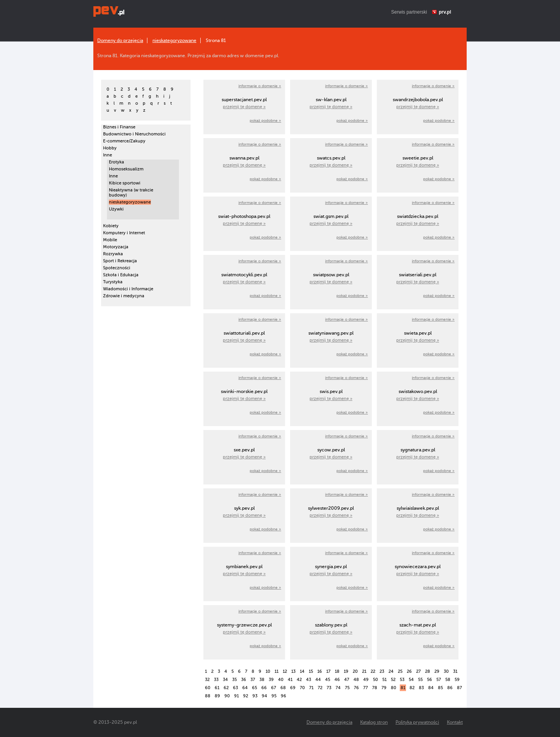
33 (216, 680)
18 (337, 671)
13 (293, 671)
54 (411, 680)
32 (207, 680)
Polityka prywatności (417, 722)
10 (268, 671)
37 (253, 680)
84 (431, 688)
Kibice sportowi (125, 183)
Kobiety (111, 226)
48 (356, 680)
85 (440, 688)
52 (393, 680)
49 (366, 680)
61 (217, 688)
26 (409, 671)
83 (421, 688)
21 (364, 671)
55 (420, 680)
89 (217, 696)
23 (382, 671)
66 (264, 688)
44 (318, 680)
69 (293, 688)
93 (255, 696)
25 (400, 671)
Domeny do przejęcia (120, 40)
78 (375, 688)
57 (439, 680)
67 (274, 688)
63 (235, 688)
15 (311, 671)
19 (346, 671)
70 (302, 688)
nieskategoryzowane (174, 40)
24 (391, 671)
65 (255, 688)
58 (448, 680)
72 (320, 688)
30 (446, 671)
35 (234, 680)
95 (274, 696)
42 (299, 680)
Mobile (110, 240)
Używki (116, 209)
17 (328, 671)
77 (366, 688)
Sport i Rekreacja (120, 261)
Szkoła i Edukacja (121, 275)
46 (337, 680)
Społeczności (117, 268)
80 (394, 688)
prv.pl (445, 12)
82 (412, 688)
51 (384, 680)
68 (283, 688)
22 (373, 671)
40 (281, 680)
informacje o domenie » (260, 86)
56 (430, 680)
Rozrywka (113, 254)
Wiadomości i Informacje (128, 289)
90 (227, 696)
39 (271, 680)
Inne (108, 155)
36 (244, 680)
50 (375, 680)
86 (450, 688)
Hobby (110, 148)
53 (402, 680)
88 (208, 696)
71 (311, 688)
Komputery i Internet (124, 233)
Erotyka (116, 162)
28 (428, 671)
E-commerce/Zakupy (124, 141)
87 (459, 688)
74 (338, 688)
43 (309, 680)
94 (264, 696)
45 (328, 680)
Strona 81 (216, 40)
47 (347, 680)
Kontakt (455, 722)
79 (384, 688)
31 (455, 671)
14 (302, 671)
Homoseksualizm (126, 169)
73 (329, 688)
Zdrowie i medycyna (124, 296)
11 (276, 671)
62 (226, 688)
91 (236, 696)
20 (355, 671)
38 (262, 680)
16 (320, 671)
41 (290, 680)
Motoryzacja (116, 247)
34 (225, 680)
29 (437, 671)
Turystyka (113, 282)
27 (418, 671)
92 (246, 696)
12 (285, 671)
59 (457, 680)
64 (245, 688)
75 (347, 688)
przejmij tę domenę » (244, 107)
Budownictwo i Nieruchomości (134, 134)
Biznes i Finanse (119, 127)
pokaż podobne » (265, 120)
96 (283, 696)
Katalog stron (374, 722)
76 (356, 688)
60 (208, 688)
